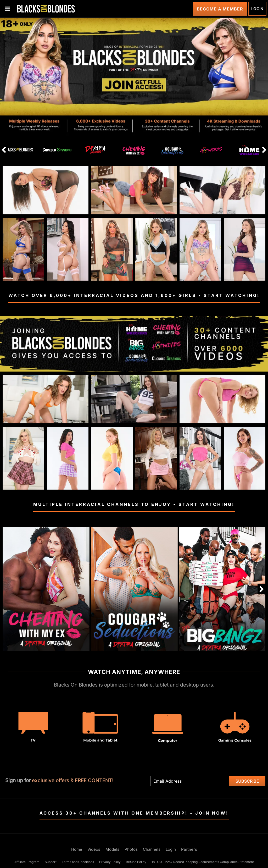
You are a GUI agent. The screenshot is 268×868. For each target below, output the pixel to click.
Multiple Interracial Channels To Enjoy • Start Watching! (134, 504)
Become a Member (220, 9)
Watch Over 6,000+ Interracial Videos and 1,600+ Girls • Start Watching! (134, 295)
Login (257, 9)
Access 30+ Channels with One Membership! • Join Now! (134, 813)
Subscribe (247, 781)
